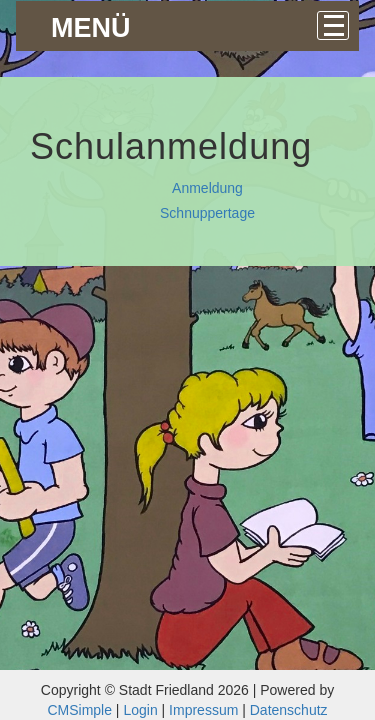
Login (140, 710)
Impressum (203, 710)
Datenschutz (289, 710)
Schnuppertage (207, 213)
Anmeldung (207, 188)
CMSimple (79, 710)
